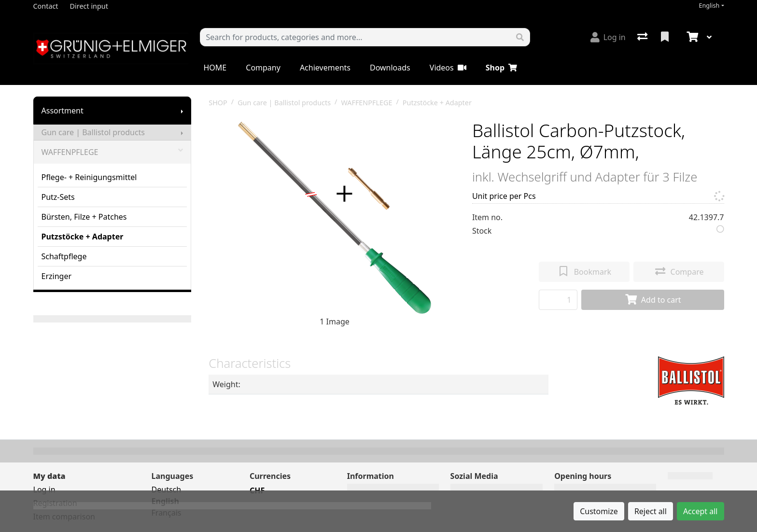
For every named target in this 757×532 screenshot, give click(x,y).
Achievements (325, 68)
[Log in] (608, 37)
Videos (448, 68)
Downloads (390, 68)
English (709, 6)
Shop (501, 68)
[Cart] (691, 37)
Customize (599, 511)
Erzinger (57, 276)
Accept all (701, 511)
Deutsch (167, 490)
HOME (215, 68)
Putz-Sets (58, 197)
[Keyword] (355, 37)
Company (263, 68)
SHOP (218, 103)
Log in (44, 490)
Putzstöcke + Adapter (83, 237)
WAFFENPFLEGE (112, 152)
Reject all (651, 511)
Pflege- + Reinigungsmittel (89, 177)
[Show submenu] (182, 111)
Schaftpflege (64, 256)
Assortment (63, 111)
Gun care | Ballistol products (93, 132)
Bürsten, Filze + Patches (84, 217)
